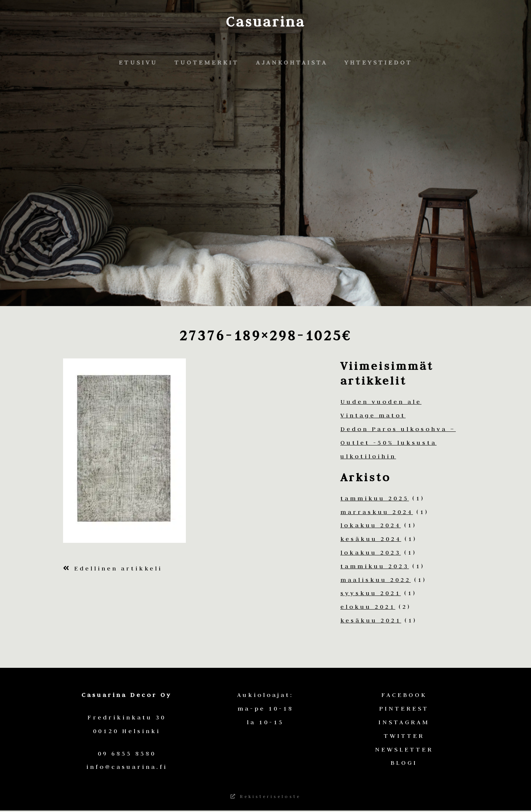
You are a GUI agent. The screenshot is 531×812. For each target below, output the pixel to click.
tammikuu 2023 (375, 566)
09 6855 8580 (127, 753)
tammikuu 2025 (375, 498)
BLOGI (404, 763)
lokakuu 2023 (371, 552)
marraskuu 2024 (377, 512)
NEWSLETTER (404, 749)
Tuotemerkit (207, 62)
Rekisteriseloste (266, 797)
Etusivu (138, 62)
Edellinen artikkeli (113, 568)
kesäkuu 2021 (371, 620)
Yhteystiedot (378, 62)
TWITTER (404, 736)
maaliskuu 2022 (376, 580)
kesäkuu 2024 (371, 539)
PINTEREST (404, 708)
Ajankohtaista (292, 62)
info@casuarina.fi (127, 767)
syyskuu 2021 (371, 593)
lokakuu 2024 (371, 525)
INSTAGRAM (404, 722)
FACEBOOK (404, 695)
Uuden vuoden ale (381, 402)
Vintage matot (373, 415)
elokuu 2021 (368, 607)
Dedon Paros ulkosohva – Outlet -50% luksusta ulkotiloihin (398, 443)
